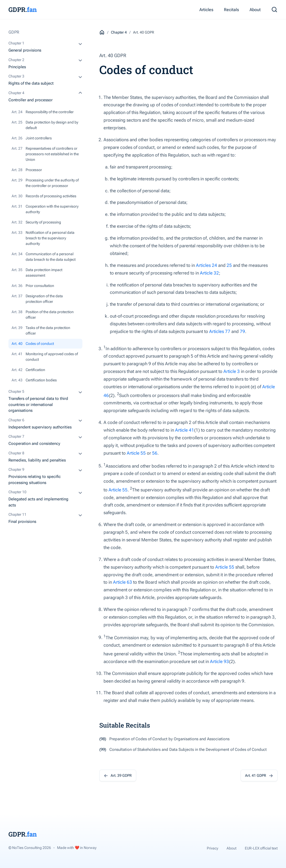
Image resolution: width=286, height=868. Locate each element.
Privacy (212, 848)
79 (242, 331)
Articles (206, 10)
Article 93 (219, 661)
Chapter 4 (119, 32)
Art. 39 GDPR (118, 775)
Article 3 (232, 371)
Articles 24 (207, 265)
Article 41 (185, 430)
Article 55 (136, 453)
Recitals (231, 10)
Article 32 (209, 273)
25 (229, 265)
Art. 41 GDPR (259, 775)
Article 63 (123, 582)
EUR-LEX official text (261, 848)
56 (155, 453)
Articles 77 (220, 331)
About (255, 10)
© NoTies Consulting (30, 848)
